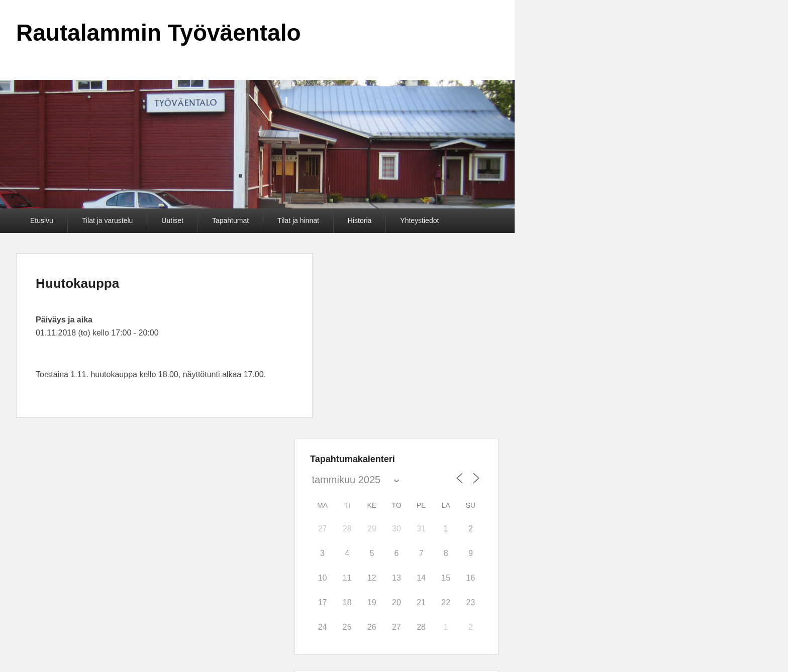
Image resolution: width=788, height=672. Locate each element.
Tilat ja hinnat (298, 220)
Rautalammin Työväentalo (159, 33)
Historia (360, 220)
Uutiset (172, 220)
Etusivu (42, 220)
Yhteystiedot (419, 220)
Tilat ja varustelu (107, 220)
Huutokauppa (77, 283)
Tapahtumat (230, 220)
